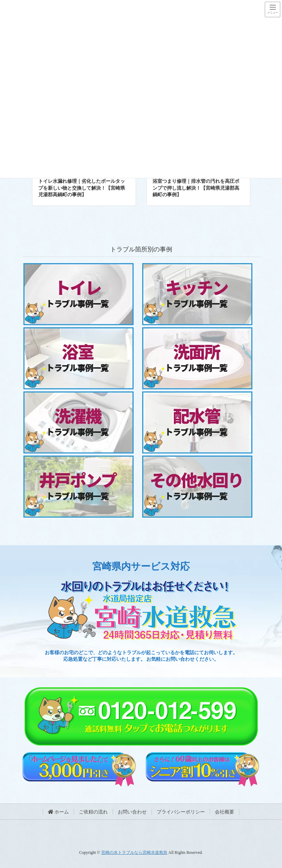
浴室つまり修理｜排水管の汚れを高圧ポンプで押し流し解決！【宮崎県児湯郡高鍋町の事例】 (196, 188)
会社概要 (224, 812)
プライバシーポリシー (181, 812)
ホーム (59, 812)
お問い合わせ (132, 812)
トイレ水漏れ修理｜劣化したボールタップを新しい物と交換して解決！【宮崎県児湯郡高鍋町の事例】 (82, 188)
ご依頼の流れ (93, 812)
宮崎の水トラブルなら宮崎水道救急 (134, 852)
